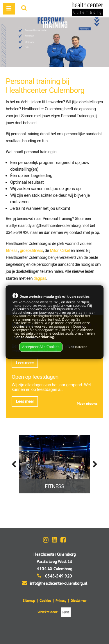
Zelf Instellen (78, 347)
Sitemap (29, 601)
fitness (12, 250)
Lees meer (25, 363)
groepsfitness (31, 250)
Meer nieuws (87, 404)
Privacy (61, 601)
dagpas (40, 278)
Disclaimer (78, 601)
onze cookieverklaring (35, 337)
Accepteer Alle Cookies (41, 347)
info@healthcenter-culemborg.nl (58, 583)
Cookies (45, 601)
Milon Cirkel (60, 250)
